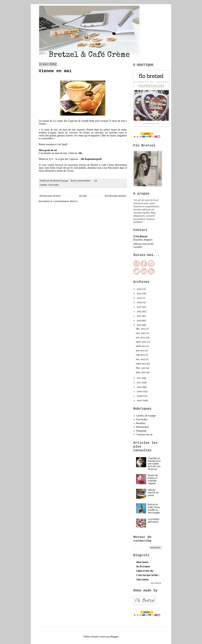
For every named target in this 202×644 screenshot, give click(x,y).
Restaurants (142, 427)
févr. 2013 (141, 368)
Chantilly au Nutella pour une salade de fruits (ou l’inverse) (154, 464)
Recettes (141, 423)
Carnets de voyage (146, 416)
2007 (140, 401)
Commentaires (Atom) (66, 201)
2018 (139, 303)
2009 (140, 392)
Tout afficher (156, 583)
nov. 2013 (141, 333)
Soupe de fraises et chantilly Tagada (153, 479)
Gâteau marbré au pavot (153, 493)
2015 (139, 316)
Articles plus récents (50, 196)
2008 (140, 396)
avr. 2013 (141, 359)
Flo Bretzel (142, 237)
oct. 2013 (141, 338)
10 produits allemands (154, 521)
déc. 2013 (141, 329)
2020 (140, 298)
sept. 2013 (141, 342)
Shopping (141, 431)
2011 (139, 383)
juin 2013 (141, 351)
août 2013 (141, 346)
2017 (139, 307)
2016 (139, 312)
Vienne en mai (55, 71)
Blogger (115, 637)
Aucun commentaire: (81, 181)
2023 (139, 289)
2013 (139, 325)
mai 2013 (141, 355)
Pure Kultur (54, 185)
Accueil (83, 196)
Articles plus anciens (115, 196)
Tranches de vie (144, 435)
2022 (139, 294)
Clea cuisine (142, 580)
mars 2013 (141, 364)
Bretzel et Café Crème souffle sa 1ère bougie (154, 509)
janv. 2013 (141, 372)
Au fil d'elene (143, 567)
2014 (139, 321)
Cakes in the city (145, 571)
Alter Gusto (142, 562)
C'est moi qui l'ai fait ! (148, 575)
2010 (139, 387)
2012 (139, 378)
